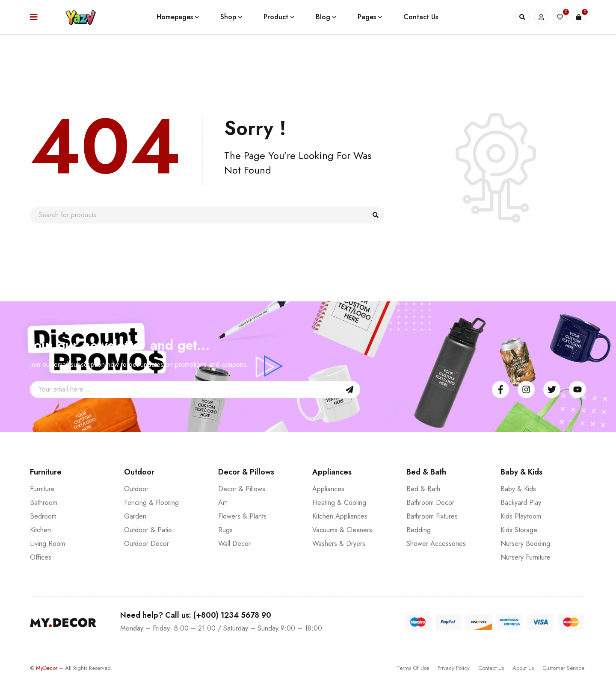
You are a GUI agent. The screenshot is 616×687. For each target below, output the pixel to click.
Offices (41, 557)
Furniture (42, 489)
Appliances (328, 489)
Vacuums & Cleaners (342, 530)
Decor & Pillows (242, 489)
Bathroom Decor (430, 503)
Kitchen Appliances (340, 516)
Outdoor (136, 489)
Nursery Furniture (526, 557)
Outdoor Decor (147, 544)
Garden (135, 516)
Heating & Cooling (339, 503)
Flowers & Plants (242, 516)
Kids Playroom (521, 516)
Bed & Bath (423, 489)
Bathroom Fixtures (432, 516)
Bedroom (43, 516)
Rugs (225, 530)
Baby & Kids (518, 489)
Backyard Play (521, 503)
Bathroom (44, 503)
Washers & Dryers (339, 544)
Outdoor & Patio (148, 530)
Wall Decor (234, 544)
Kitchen (40, 530)
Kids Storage (519, 530)
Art (222, 503)
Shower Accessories (436, 544)
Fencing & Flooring (151, 503)
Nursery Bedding (525, 544)
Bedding (419, 530)
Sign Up (349, 389)
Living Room (47, 544)
